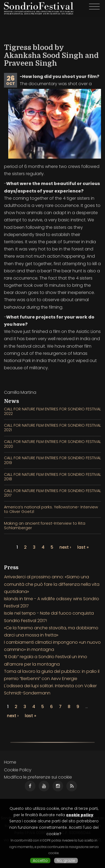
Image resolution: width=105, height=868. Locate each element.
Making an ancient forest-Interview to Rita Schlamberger (45, 526)
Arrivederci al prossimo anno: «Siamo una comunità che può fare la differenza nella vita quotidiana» (52, 584)
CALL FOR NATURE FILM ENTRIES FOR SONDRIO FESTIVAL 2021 (53, 428)
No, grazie (66, 861)
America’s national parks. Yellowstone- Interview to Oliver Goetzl (51, 509)
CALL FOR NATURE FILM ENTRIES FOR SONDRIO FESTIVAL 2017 (53, 493)
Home (10, 762)
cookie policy (80, 815)
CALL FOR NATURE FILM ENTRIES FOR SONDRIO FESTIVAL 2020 (53, 444)
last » (83, 547)
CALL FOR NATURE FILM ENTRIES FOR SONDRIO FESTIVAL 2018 (53, 477)
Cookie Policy (18, 770)
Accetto (40, 861)
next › (65, 547)
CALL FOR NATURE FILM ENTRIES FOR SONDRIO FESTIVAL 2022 (53, 411)
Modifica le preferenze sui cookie (38, 777)
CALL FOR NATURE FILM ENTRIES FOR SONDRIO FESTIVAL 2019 (53, 460)
